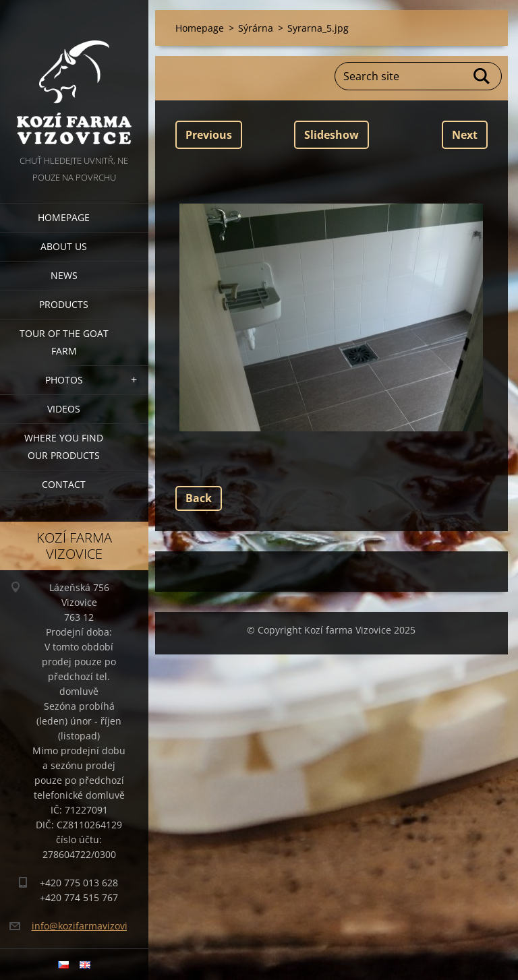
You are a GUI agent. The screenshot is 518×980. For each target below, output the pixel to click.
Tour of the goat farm (64, 342)
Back (199, 498)
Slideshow (332, 135)
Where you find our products (64, 447)
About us (64, 246)
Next (465, 135)
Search (482, 76)
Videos (64, 409)
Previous (209, 135)
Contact (64, 484)
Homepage (64, 217)
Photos (64, 380)
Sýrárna (256, 28)
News (64, 275)
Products (64, 304)
